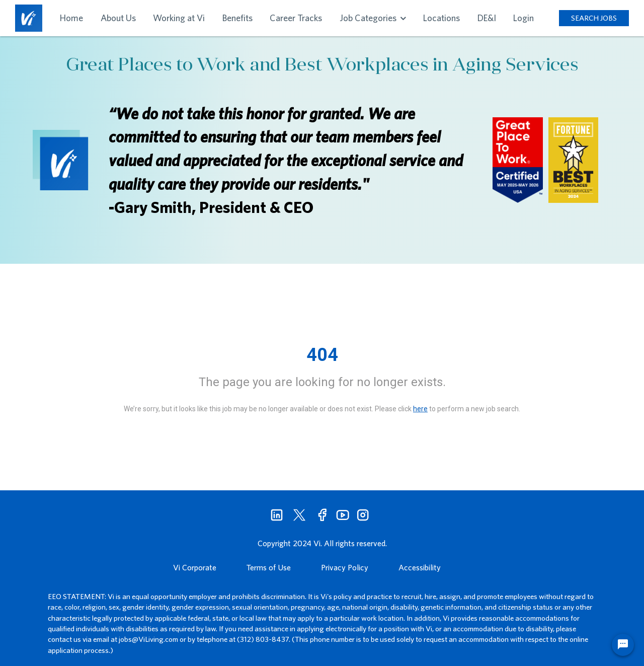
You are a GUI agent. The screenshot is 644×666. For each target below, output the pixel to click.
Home (71, 18)
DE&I (487, 18)
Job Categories (373, 18)
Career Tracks (296, 18)
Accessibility (420, 567)
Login (524, 18)
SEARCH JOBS (594, 18)
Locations (441, 18)
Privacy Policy (345, 567)
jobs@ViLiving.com (148, 639)
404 (322, 355)
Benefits (237, 18)
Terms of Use (269, 567)
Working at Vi (179, 18)
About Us (118, 18)
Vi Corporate (195, 567)
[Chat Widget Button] (623, 645)
